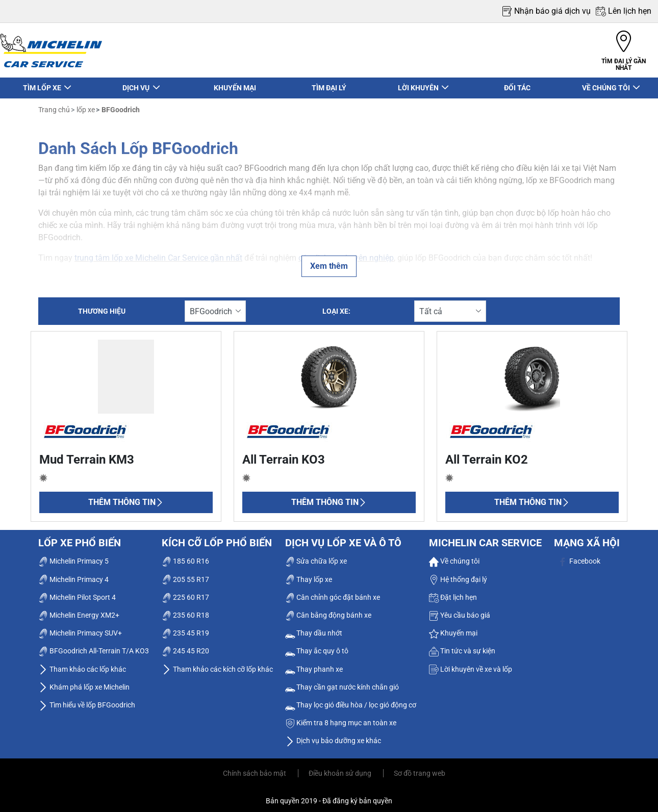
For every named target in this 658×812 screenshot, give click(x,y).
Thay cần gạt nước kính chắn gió (342, 682)
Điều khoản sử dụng (341, 769)
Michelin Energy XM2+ (79, 611)
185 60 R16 (185, 556)
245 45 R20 (185, 646)
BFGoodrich (120, 105)
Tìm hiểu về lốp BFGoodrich (87, 700)
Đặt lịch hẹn (453, 592)
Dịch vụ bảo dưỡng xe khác (333, 736)
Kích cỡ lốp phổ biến (217, 538)
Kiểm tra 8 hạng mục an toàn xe (341, 718)
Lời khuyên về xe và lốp (471, 664)
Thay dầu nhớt (314, 628)
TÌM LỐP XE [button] (42, 83)
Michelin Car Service (485, 538)
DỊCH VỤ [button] (137, 83)
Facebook (579, 556)
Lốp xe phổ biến (80, 538)
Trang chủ (54, 105)
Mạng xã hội (587, 538)
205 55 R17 (185, 574)
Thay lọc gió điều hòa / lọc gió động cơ (351, 700)
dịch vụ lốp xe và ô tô (343, 538)
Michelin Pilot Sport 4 (77, 592)
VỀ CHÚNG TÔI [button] (607, 83)
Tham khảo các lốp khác (82, 664)
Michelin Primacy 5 (73, 556)
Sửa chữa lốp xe (316, 556)
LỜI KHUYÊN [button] (419, 83)
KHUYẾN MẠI (235, 83)
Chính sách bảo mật (255, 769)
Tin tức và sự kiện (462, 646)
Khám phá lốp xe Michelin (84, 682)
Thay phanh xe (314, 664)
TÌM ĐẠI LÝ (329, 83)
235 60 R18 (185, 611)
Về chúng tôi (454, 556)
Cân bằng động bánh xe (328, 611)
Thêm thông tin (126, 498)
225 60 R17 (185, 592)
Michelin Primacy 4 (73, 574)
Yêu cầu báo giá (460, 611)
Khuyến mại (453, 628)
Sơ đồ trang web (420, 769)
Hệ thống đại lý (458, 574)
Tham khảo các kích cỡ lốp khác (217, 664)
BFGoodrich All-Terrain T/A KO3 (94, 646)
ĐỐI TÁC (517, 83)
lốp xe (85, 105)
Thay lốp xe (309, 574)
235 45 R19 (185, 628)
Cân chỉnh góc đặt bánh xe (333, 592)
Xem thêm (329, 261)
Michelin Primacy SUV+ (80, 628)
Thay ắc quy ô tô (317, 646)
